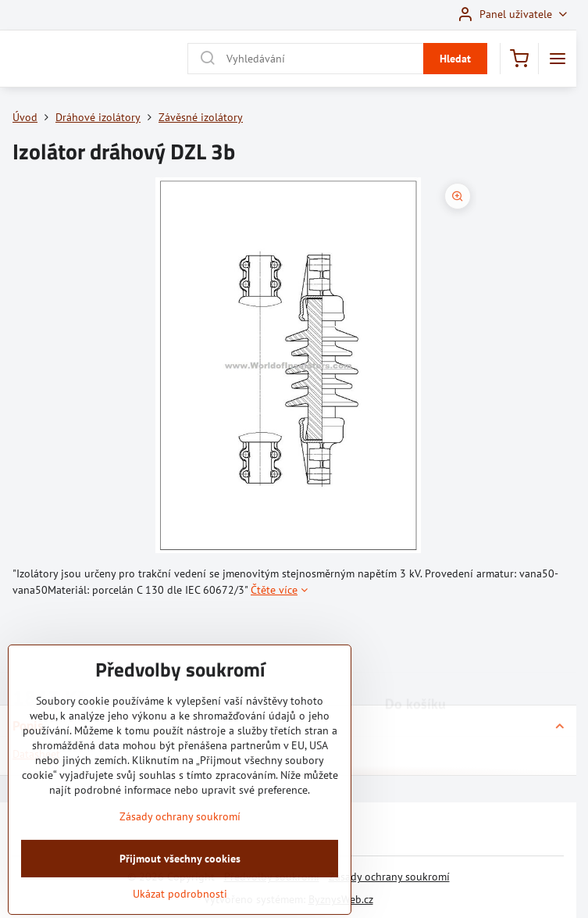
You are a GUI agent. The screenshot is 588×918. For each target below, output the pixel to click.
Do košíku (415, 643)
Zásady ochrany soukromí (389, 877)
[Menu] (558, 59)
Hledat (455, 59)
